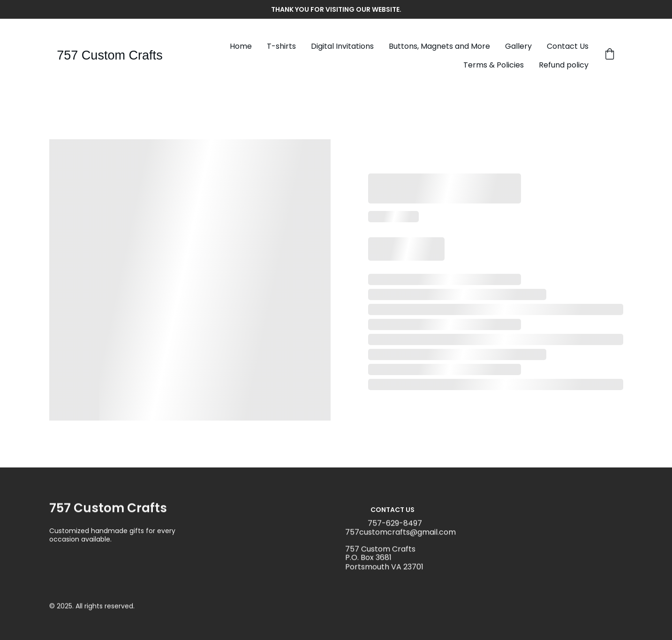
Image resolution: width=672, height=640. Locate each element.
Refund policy (564, 65)
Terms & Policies (494, 65)
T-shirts (281, 46)
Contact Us (568, 46)
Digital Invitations (342, 46)
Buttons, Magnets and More (439, 46)
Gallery (518, 46)
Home (241, 46)
